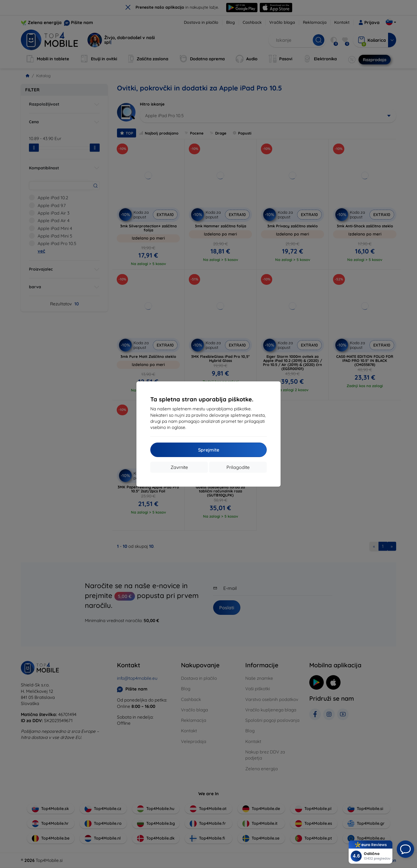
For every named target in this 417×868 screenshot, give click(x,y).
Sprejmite (209, 450)
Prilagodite (238, 467)
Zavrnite (179, 467)
